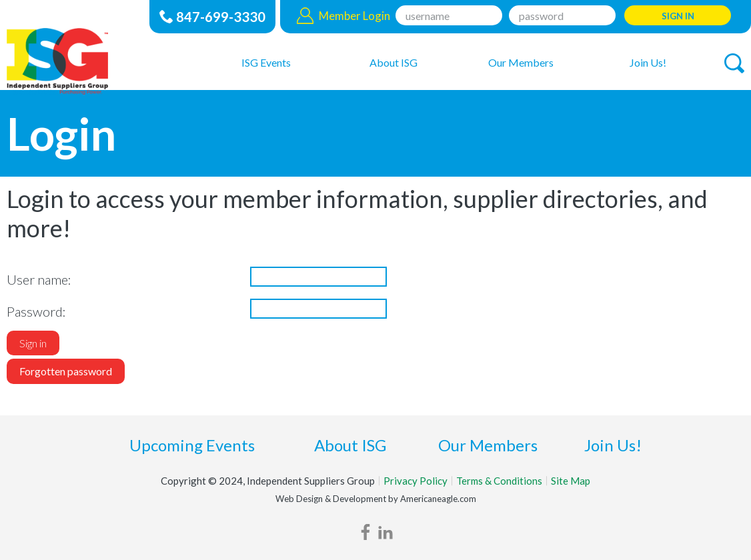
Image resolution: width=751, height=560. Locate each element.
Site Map (571, 481)
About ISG (350, 445)
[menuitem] (266, 62)
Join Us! (613, 445)
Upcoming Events (192, 445)
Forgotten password (66, 371)
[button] (734, 63)
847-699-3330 (221, 17)
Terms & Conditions (499, 481)
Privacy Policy (416, 481)
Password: (36, 311)
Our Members (488, 445)
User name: (39, 279)
